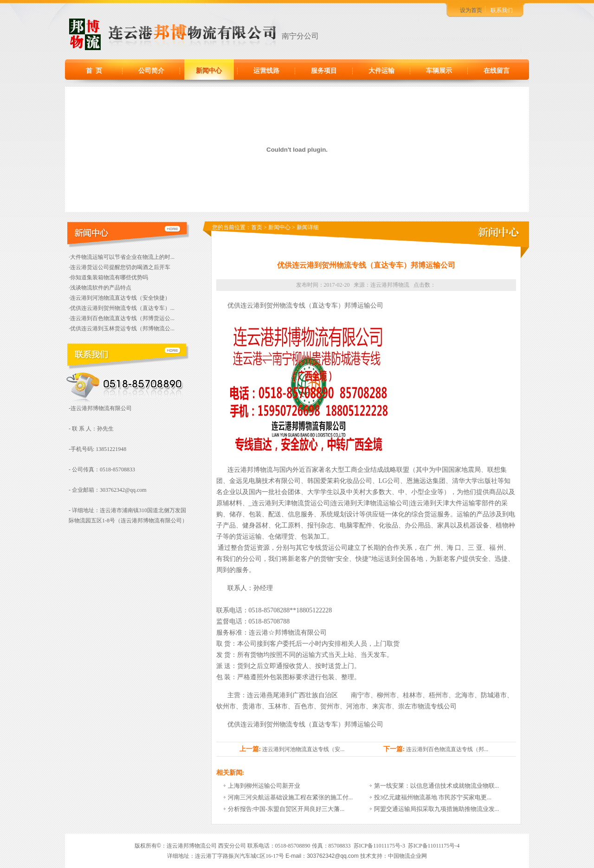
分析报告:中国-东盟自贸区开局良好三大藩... (286, 809)
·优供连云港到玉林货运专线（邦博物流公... (122, 328)
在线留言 (497, 71)
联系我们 (502, 10)
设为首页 (471, 10)
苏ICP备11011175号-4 (434, 846)
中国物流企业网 (407, 856)
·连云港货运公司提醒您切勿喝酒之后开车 (119, 267)
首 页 (94, 71)
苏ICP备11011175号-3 (379, 846)
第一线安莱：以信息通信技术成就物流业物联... (437, 786)
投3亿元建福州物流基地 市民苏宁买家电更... (433, 797)
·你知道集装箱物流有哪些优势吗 (108, 277)
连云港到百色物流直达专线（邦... (447, 749)
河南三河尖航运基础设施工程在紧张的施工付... (291, 797)
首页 (257, 227)
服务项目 (324, 71)
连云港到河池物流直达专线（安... (303, 749)
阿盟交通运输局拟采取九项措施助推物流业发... (437, 809)
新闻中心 (209, 71)
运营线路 (266, 71)
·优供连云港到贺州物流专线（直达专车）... (122, 308)
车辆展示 (439, 71)
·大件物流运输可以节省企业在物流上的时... (122, 257)
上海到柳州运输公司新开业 (264, 786)
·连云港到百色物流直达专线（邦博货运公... (122, 318)
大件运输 (381, 71)
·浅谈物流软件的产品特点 (100, 288)
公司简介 (151, 71)
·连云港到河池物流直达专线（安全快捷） (119, 298)
